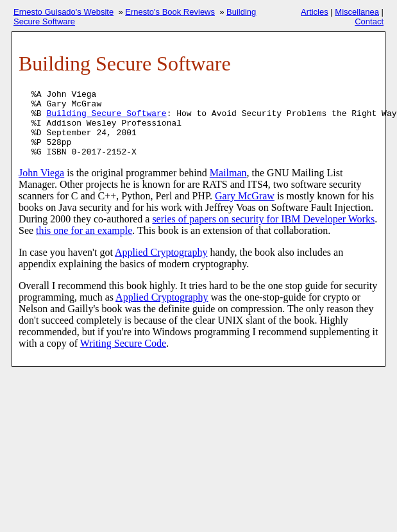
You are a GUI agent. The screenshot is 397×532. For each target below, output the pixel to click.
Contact (369, 21)
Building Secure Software (106, 114)
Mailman (228, 173)
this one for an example (84, 230)
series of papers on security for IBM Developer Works (263, 219)
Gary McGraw (245, 196)
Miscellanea (357, 12)
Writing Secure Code (123, 343)
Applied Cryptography (161, 252)
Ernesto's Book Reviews (170, 12)
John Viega (41, 173)
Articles (315, 12)
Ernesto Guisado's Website (63, 12)
